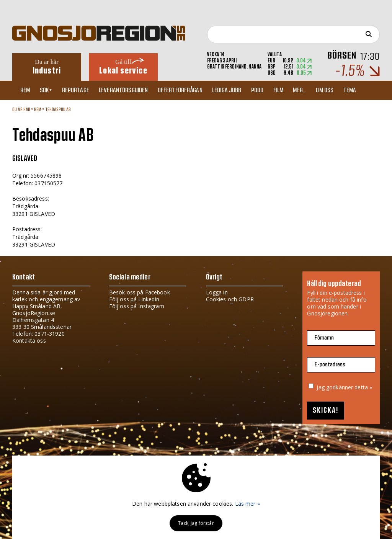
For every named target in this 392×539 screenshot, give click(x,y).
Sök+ (49, 90)
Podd (268, 90)
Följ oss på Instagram (137, 306)
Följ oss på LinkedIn (134, 299)
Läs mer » (247, 504)
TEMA (366, 90)
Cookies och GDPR (230, 299)
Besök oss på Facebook (140, 292)
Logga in (217, 292)
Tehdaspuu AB (58, 109)
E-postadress (330, 365)
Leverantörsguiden (129, 90)
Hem (27, 90)
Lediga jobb (236, 90)
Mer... (313, 90)
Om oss (340, 90)
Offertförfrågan (187, 90)
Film (290, 90)
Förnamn (324, 338)
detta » (363, 387)
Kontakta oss (29, 341)
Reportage (80, 90)
